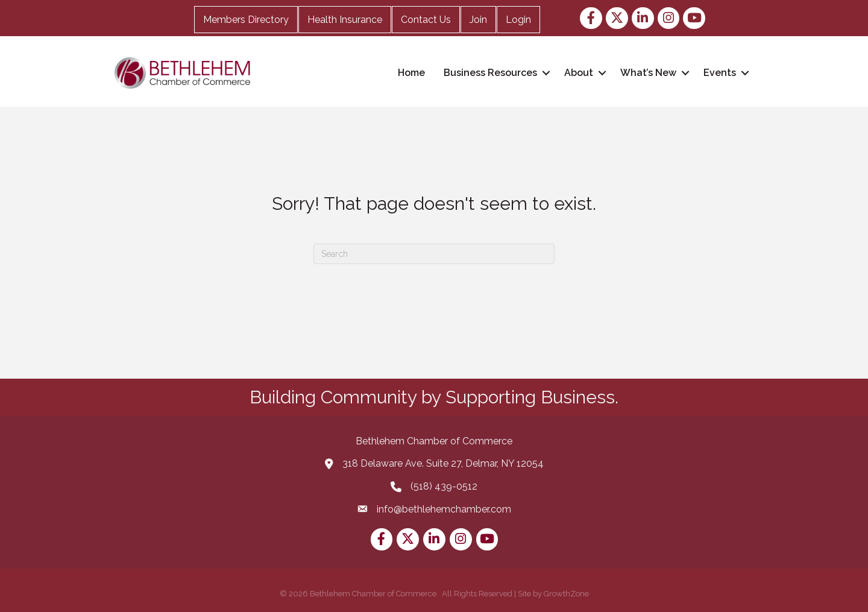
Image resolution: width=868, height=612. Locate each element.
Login (518, 20)
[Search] (434, 254)
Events (720, 73)
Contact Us (426, 20)
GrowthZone (566, 594)
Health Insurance (345, 20)
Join (478, 20)
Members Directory (246, 20)
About (579, 73)
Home (411, 73)
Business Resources (490, 73)
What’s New (648, 73)
